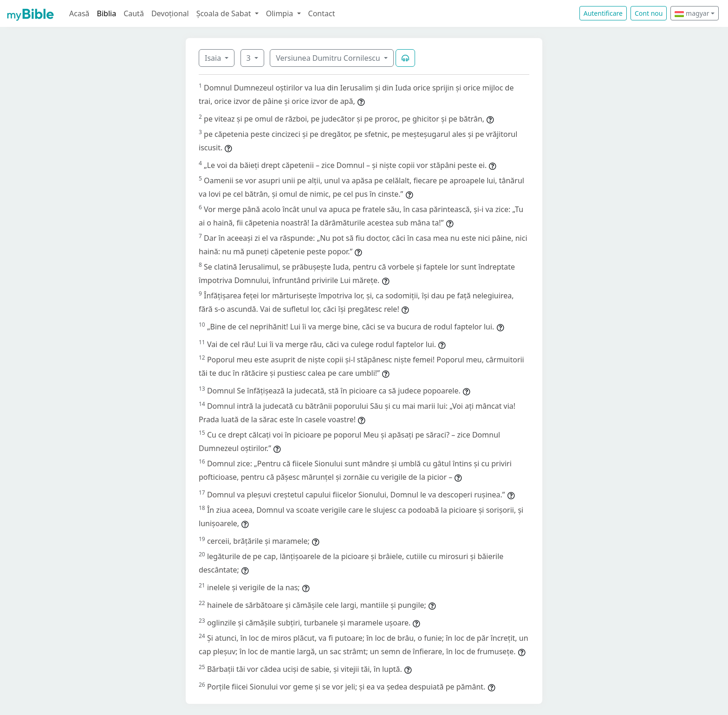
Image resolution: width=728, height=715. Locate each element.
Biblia (107, 13)
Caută (134, 13)
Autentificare (603, 13)
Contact (322, 13)
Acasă (79, 13)
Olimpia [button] (281, 13)
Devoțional (170, 13)
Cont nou (649, 13)
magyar (692, 13)
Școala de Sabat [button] (225, 13)
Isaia (214, 58)
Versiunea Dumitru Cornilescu (329, 58)
